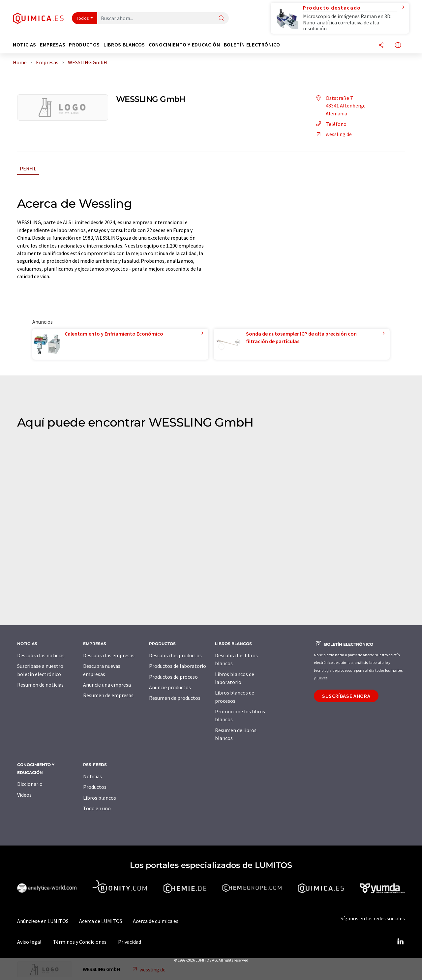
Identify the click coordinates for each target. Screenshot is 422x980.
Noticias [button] (25, 45)
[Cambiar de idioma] (398, 46)
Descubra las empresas (109, 655)
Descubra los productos (175, 655)
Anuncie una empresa (107, 685)
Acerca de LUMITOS (101, 921)
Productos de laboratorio (178, 666)
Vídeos (24, 795)
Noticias (92, 776)
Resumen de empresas (108, 695)
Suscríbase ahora (346, 696)
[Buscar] (222, 19)
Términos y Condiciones (80, 942)
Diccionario (30, 784)
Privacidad (130, 942)
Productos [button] (84, 45)
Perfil (28, 168)
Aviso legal (29, 942)
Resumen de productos (175, 698)
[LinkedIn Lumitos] (400, 942)
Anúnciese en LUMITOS (43, 921)
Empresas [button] (53, 45)
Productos (95, 787)
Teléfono (330, 124)
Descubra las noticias (41, 655)
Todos (83, 18)
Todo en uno (97, 808)
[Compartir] (381, 46)
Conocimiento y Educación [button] (184, 45)
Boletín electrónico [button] (252, 45)
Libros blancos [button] (124, 45)
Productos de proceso (173, 677)
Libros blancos (100, 798)
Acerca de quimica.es (156, 921)
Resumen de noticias (40, 685)
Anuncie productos (170, 687)
